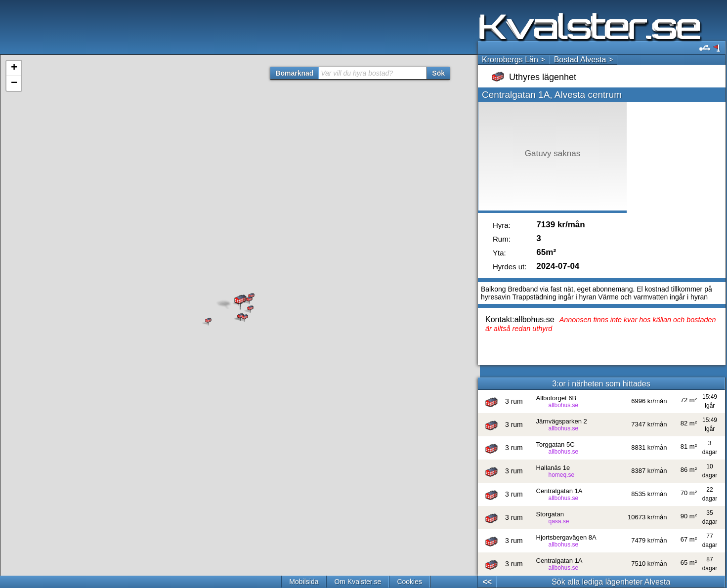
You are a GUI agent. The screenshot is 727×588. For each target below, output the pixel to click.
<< (487, 582)
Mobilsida (304, 582)
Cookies (409, 582)
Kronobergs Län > (513, 60)
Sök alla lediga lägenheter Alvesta (611, 582)
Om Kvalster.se (358, 582)
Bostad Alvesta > (584, 60)
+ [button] (14, 68)
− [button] (14, 84)
